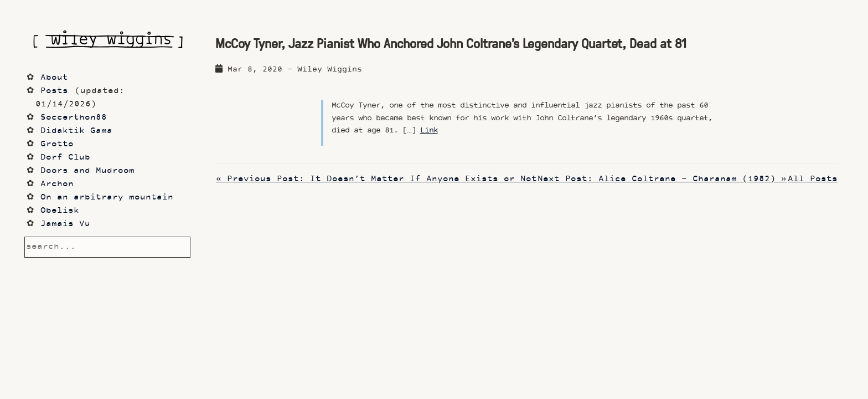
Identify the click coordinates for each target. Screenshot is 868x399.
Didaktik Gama (76, 131)
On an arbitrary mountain (107, 198)
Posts (54, 91)
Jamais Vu (65, 224)
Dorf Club (65, 158)
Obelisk (60, 211)
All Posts (813, 179)
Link (429, 131)
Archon (57, 184)
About (54, 78)
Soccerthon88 (74, 118)
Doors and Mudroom (87, 171)
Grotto (57, 144)
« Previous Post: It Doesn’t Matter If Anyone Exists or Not (376, 179)
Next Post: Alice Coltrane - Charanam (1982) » (662, 179)
